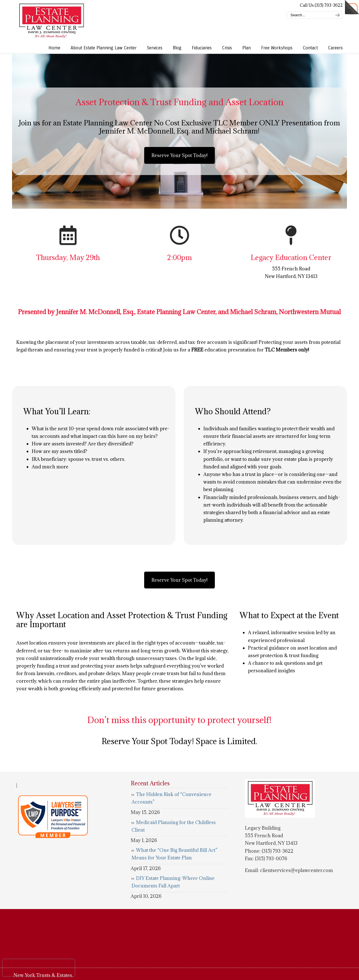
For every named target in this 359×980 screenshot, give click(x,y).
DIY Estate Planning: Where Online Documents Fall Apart (173, 882)
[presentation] (39, 968)
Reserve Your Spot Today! (179, 155)
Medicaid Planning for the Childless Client (174, 826)
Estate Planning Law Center (51, 21)
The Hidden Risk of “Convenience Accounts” (172, 798)
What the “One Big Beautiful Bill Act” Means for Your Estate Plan (174, 854)
